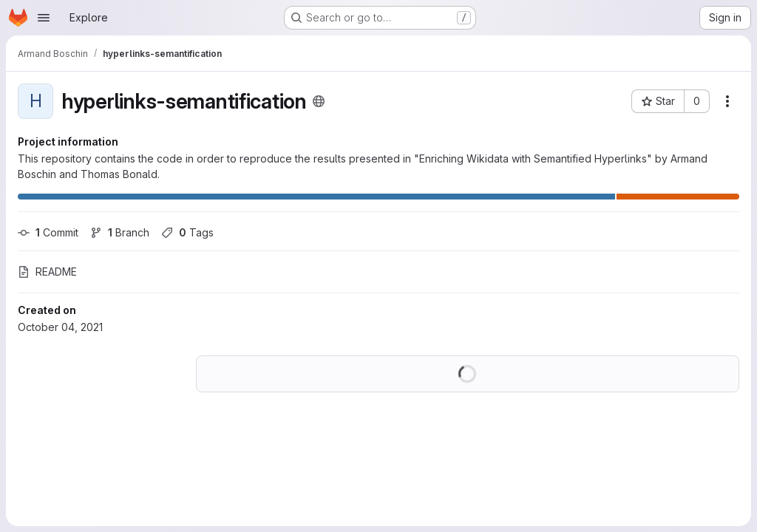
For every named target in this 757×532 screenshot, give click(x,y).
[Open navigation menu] (44, 18)
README (47, 272)
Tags (187, 232)
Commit (48, 232)
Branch (120, 232)
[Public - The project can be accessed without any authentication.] (319, 101)
